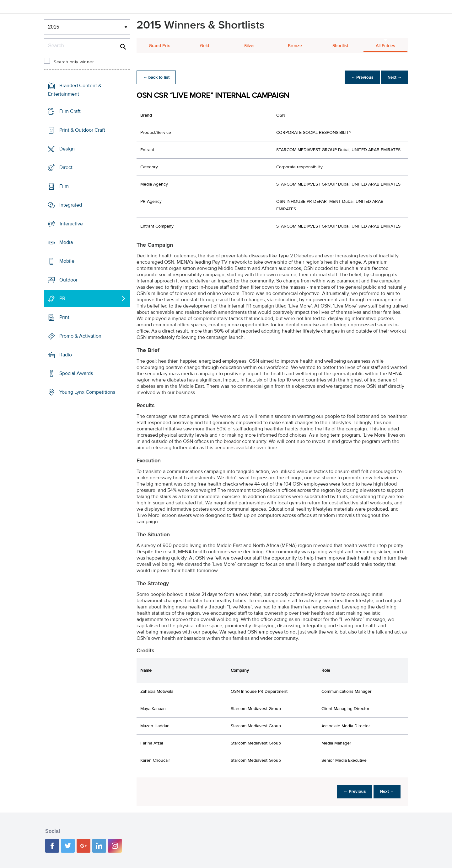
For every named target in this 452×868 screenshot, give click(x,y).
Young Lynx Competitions (87, 392)
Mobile (67, 261)
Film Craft (70, 111)
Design (67, 149)
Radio (66, 355)
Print (64, 317)
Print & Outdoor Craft (82, 130)
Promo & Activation (80, 336)
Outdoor (68, 280)
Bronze (295, 46)
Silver (250, 46)
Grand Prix (159, 46)
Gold (204, 46)
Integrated (71, 205)
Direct (66, 167)
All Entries (385, 46)
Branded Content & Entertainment (75, 90)
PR (62, 298)
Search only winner (74, 62)
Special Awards (76, 373)
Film (64, 186)
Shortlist (340, 46)
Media (66, 242)
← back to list (157, 77)
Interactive (71, 224)
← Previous (359, 77)
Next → (393, 77)
